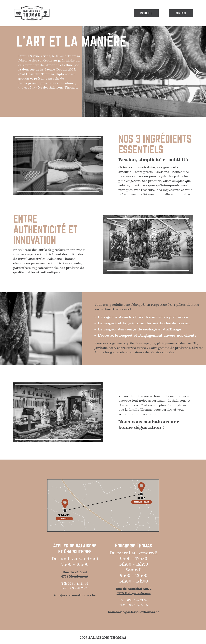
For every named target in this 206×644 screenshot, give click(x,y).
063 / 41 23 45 (78, 584)
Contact (181, 13)
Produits (146, 13)
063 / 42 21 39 (137, 600)
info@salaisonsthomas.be (75, 595)
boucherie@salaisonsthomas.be (134, 612)
